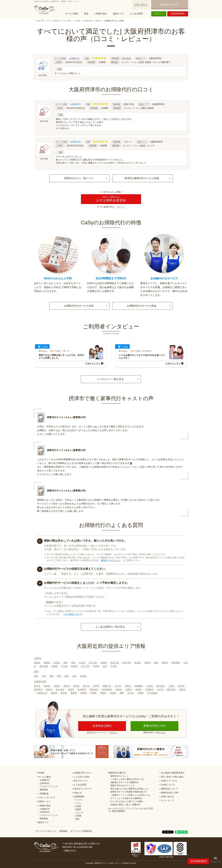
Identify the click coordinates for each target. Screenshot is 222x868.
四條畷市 (139, 686)
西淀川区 (115, 663)
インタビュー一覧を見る (110, 379)
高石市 (160, 690)
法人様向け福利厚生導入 (173, 773)
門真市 (128, 686)
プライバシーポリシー (46, 831)
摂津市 (98, 21)
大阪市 (38, 658)
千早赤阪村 (152, 693)
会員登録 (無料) (102, 726)
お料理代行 (45, 783)
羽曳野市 (150, 690)
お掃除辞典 (79, 797)
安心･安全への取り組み (172, 777)
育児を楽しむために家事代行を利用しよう (130, 789)
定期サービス (44, 801)
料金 (86, 14)
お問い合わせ (141, 5)
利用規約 (63, 831)
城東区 (165, 663)
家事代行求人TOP (155, 726)
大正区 (82, 663)
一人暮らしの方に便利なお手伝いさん (128, 779)
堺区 (36, 676)
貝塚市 (71, 690)
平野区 (96, 666)
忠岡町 (93, 693)
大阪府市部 (88, 21)
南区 (67, 676)
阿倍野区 (176, 663)
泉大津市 (60, 690)
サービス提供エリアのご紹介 (59, 21)
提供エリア (118, 14)
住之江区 (85, 666)
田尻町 (113, 693)
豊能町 (74, 693)
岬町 (122, 693)
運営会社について (170, 789)
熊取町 (103, 693)
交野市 (96, 686)
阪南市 (54, 693)
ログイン (159, 14)
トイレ (78, 803)
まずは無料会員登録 (111, 199)
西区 (66, 663)
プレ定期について (73, 614)
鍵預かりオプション (111, 560)
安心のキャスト (81, 781)
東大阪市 (160, 686)
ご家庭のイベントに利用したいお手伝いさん (131, 795)
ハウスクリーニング (49, 786)
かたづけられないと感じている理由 (127, 801)
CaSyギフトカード (82, 789)
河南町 (140, 693)
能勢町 (84, 693)
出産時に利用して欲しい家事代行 (126, 805)
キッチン (79, 800)
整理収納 (44, 790)
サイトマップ (167, 801)
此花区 (57, 663)
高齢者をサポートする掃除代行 (125, 782)
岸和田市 (38, 690)
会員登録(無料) (178, 14)
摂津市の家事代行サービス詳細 (142, 178)
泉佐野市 (82, 690)
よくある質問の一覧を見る (110, 627)
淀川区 (64, 666)
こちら (163, 733)
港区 (73, 663)
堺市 (36, 672)
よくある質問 (136, 14)
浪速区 (104, 663)
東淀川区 (127, 663)
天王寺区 (93, 663)
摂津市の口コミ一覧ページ (79, 178)
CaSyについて (168, 785)
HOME (41, 773)
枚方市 (86, 686)
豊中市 (37, 686)
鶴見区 (74, 666)
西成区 (55, 666)
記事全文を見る (93, 364)
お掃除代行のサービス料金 (142, 306)
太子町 (131, 693)
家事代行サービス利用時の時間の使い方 (129, 792)
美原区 (83, 676)
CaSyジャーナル (169, 781)
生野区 (148, 663)
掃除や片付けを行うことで (123, 785)
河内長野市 (107, 690)
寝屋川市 (107, 686)
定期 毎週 (126, 58)
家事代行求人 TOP (170, 5)
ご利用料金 (43, 794)
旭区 (156, 663)
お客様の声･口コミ (83, 773)
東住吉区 (44, 666)
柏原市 (139, 690)
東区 (51, 676)
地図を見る (70, 851)
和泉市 (119, 690)
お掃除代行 (74, 58)
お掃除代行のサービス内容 (79, 306)
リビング (79, 813)
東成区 (138, 663)
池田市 (49, 690)
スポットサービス (47, 797)
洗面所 (78, 809)
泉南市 (182, 690)
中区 (44, 676)
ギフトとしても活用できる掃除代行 (127, 798)
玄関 (77, 819)
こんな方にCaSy (81, 777)
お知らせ (78, 793)
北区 (105, 666)
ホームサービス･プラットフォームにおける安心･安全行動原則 (131, 810)
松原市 (181, 686)
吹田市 (47, 686)
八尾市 (171, 686)
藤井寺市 (171, 690)
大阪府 (77, 21)
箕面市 (129, 690)
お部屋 (78, 816)
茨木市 (67, 686)
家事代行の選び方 (117, 773)
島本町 (64, 693)
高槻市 (57, 686)
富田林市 (94, 690)
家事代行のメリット (120, 776)
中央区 (114, 666)
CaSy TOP (40, 21)
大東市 (150, 686)
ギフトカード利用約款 (81, 831)
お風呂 (78, 806)
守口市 (118, 686)
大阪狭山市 (42, 693)
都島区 (37, 663)
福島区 (47, 663)
